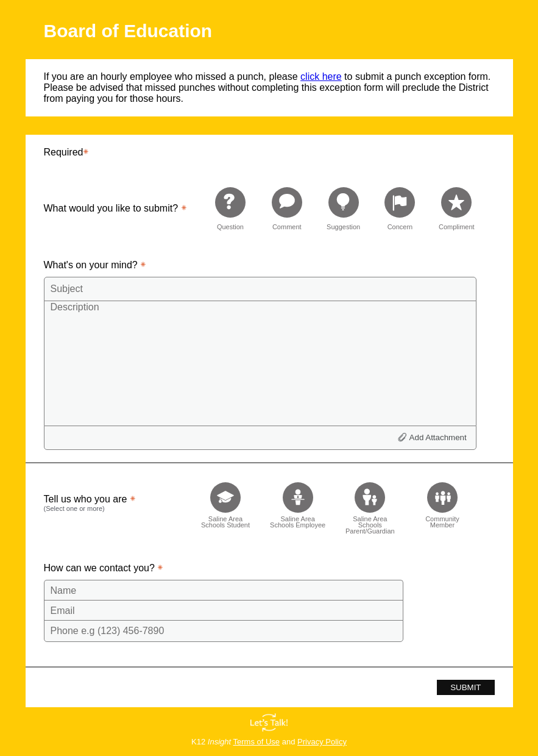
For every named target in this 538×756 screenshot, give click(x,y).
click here (321, 77)
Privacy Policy (322, 742)
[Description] (260, 363)
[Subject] (260, 289)
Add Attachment (438, 437)
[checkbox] (226, 505)
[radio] (230, 208)
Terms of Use (257, 742)
